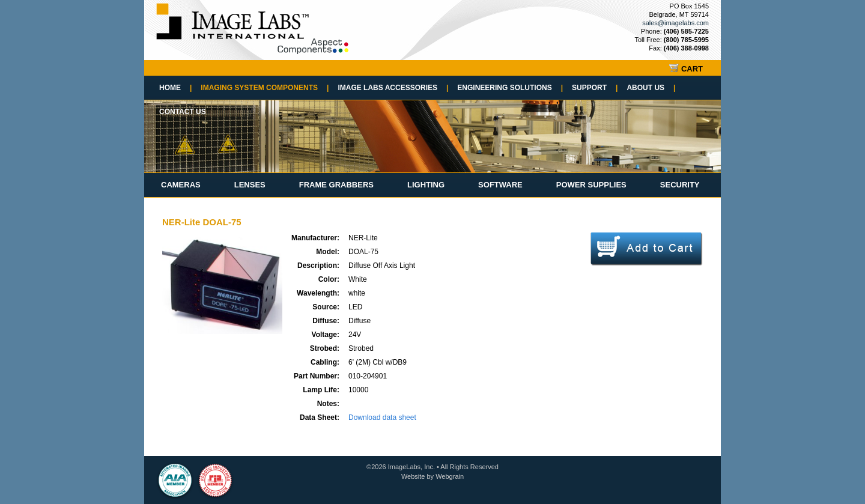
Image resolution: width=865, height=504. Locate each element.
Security (680, 185)
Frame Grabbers (336, 185)
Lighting (426, 185)
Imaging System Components (265, 88)
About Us (651, 88)
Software (500, 185)
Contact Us (183, 112)
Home (175, 88)
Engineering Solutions (510, 88)
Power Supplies (591, 185)
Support (595, 88)
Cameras (181, 185)
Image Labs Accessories (393, 88)
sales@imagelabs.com (675, 23)
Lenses (250, 185)
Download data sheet (382, 417)
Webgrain (450, 476)
